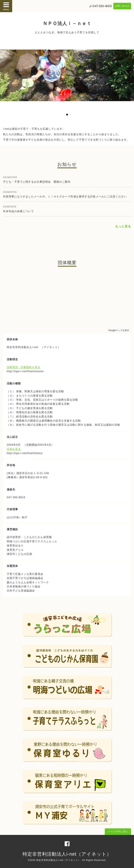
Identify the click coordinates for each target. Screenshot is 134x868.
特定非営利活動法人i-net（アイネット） (67, 854)
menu (6, 6)
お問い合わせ (122, 6)
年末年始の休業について (18, 211)
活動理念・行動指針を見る (24, 367)
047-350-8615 (102, 6)
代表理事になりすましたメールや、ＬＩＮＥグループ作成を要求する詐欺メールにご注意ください (65, 196)
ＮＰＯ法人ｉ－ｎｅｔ (67, 23)
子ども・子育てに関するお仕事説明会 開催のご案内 (37, 182)
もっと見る (123, 226)
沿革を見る (14, 449)
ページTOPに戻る (118, 832)
